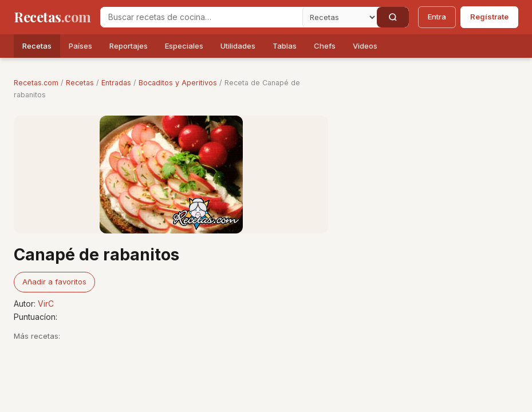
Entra (437, 17)
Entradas (116, 83)
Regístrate (489, 17)
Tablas (285, 46)
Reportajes (129, 46)
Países (80, 46)
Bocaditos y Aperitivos (178, 83)
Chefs (325, 46)
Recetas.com (36, 83)
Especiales (184, 46)
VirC (46, 304)
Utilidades (238, 46)
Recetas (37, 46)
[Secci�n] (340, 17)
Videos (365, 46)
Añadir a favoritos (54, 282)
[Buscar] (393, 17)
